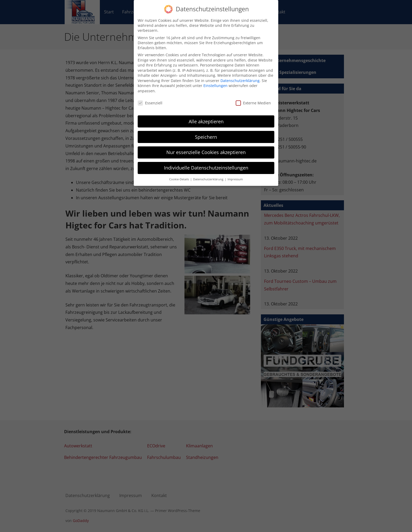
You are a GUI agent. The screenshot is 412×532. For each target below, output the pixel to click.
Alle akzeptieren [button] (206, 115)
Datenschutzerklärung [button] (209, 173)
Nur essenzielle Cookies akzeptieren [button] (206, 146)
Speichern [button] (206, 130)
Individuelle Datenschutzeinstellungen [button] (206, 161)
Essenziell (150, 97)
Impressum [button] (235, 173)
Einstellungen (215, 79)
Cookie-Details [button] (179, 173)
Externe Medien (253, 97)
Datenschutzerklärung (240, 74)
